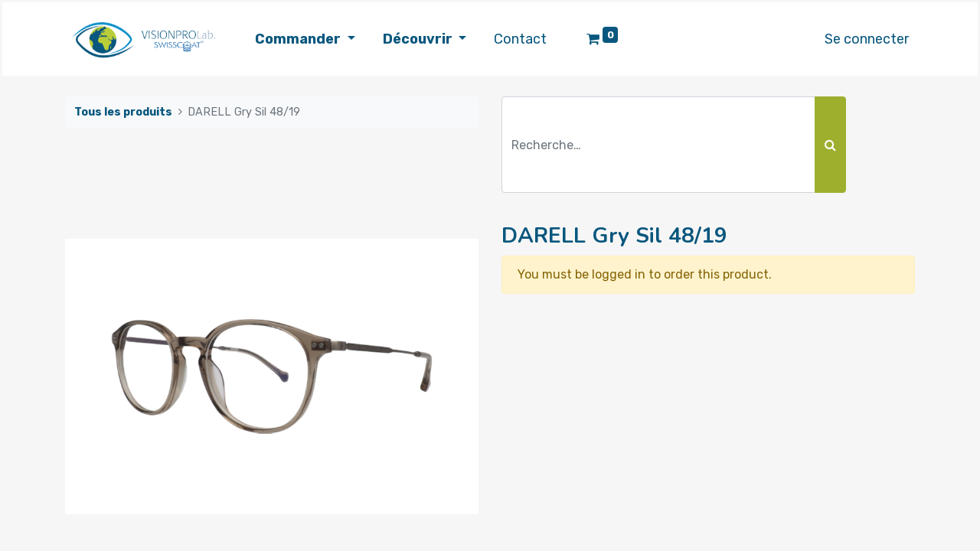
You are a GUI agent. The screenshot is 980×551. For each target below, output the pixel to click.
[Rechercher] (830, 145)
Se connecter (867, 39)
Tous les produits (123, 112)
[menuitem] (520, 39)
